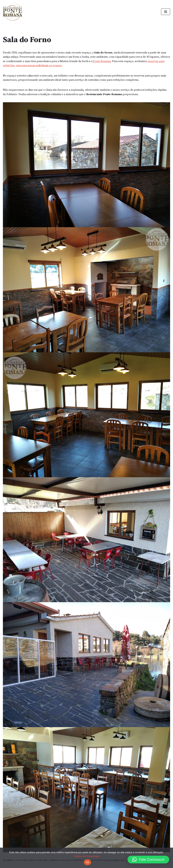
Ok (87, 862)
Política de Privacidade (86, 856)
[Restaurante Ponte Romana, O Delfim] (14, 12)
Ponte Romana (102, 61)
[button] (148, 860)
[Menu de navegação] (166, 12)
